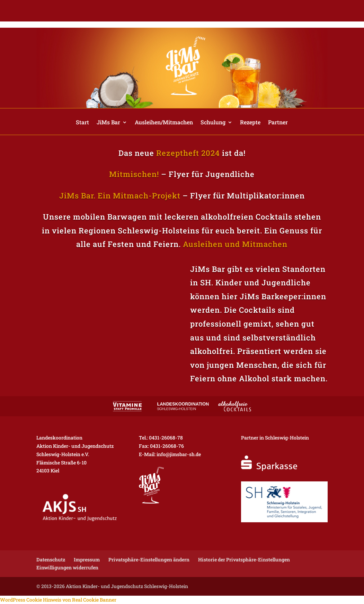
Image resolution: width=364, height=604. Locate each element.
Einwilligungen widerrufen (67, 567)
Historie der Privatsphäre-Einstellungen (244, 559)
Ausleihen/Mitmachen (164, 123)
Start (82, 123)
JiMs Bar (108, 123)
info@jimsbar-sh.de (179, 454)
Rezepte (250, 123)
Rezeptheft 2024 (188, 153)
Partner (278, 123)
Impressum (87, 559)
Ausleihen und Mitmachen (235, 244)
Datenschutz (51, 559)
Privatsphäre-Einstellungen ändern (149, 559)
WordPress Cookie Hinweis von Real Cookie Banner (58, 600)
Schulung (213, 123)
